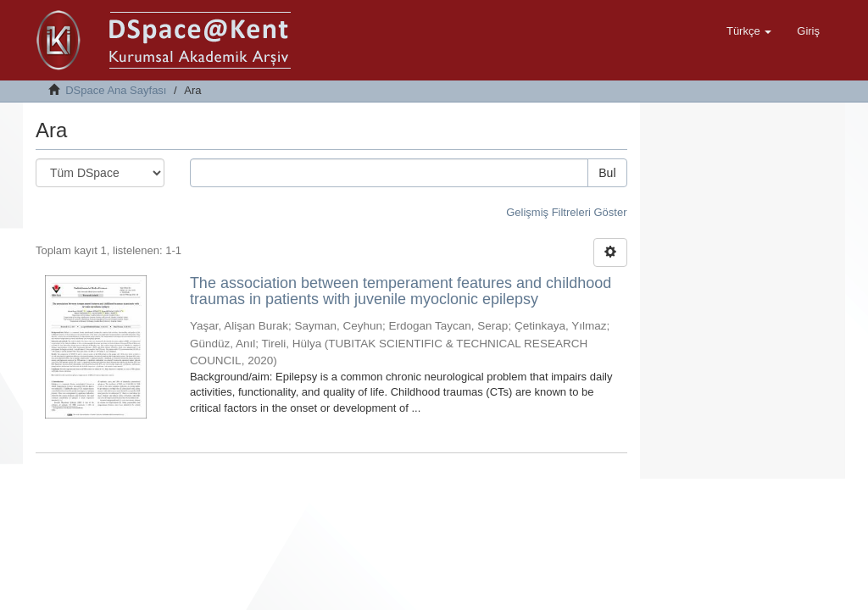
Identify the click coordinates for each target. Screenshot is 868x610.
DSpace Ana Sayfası (116, 90)
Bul (607, 173)
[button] (749, 31)
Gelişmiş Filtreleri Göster (566, 212)
